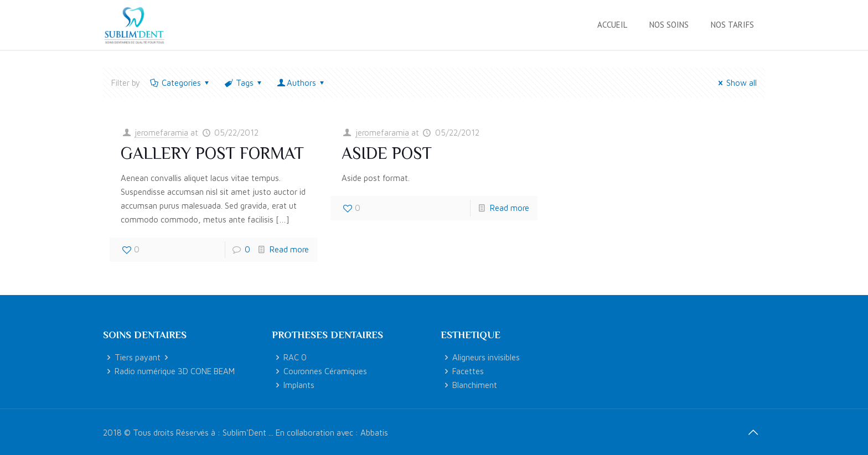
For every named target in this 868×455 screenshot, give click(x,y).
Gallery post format (212, 153)
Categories (180, 83)
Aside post (387, 153)
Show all (736, 83)
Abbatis (374, 433)
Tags (244, 83)
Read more (289, 249)
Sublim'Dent (244, 433)
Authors (301, 83)
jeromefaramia (161, 133)
